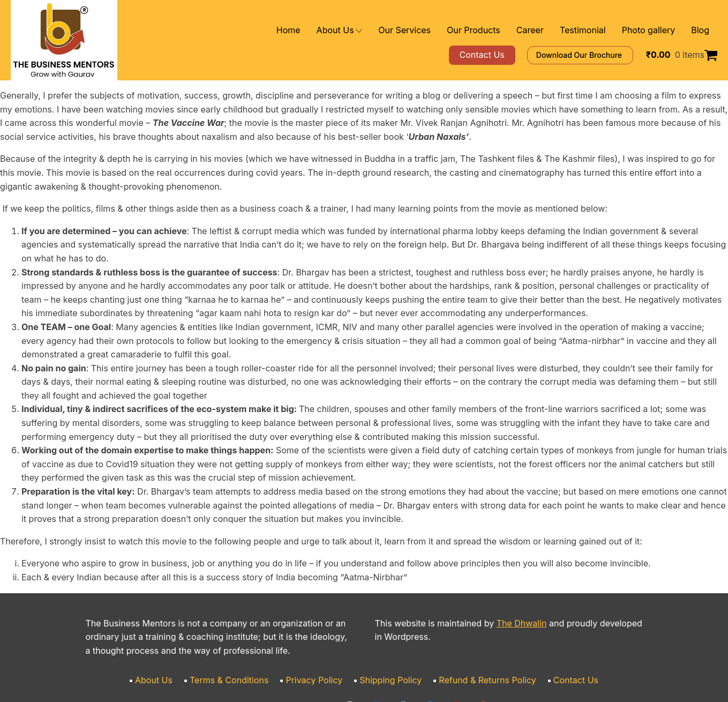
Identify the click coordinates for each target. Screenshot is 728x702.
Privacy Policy (320, 626)
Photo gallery (654, 30)
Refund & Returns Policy (477, 626)
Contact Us (557, 626)
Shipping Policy (389, 626)
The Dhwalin (502, 568)
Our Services (435, 30)
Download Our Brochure (595, 55)
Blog (701, 30)
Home (329, 30)
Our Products (496, 30)
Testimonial (594, 30)
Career (547, 30)
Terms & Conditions (242, 626)
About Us (376, 30)
